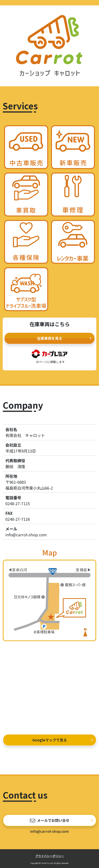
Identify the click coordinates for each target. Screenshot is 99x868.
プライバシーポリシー (50, 856)
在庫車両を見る (50, 338)
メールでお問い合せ (53, 820)
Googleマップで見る (50, 740)
